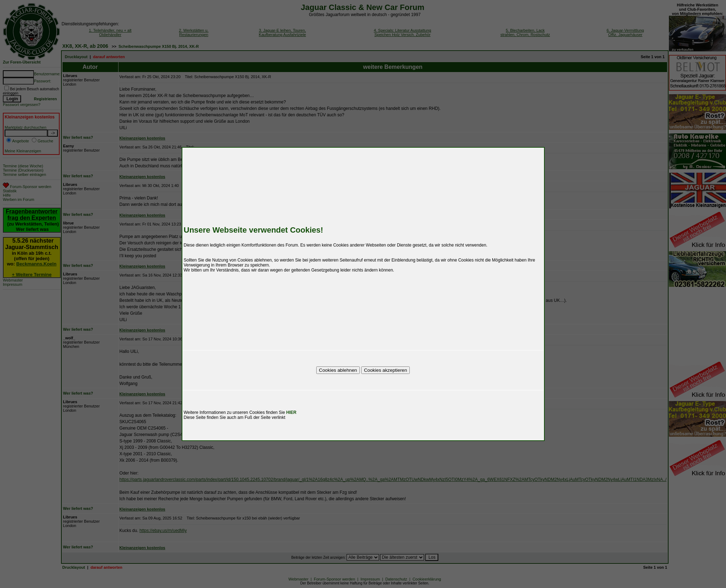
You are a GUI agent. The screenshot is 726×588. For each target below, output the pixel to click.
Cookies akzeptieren (386, 370)
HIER (291, 412)
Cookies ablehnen (338, 370)
